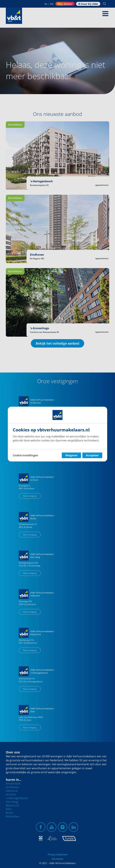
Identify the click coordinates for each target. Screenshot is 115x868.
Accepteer (92, 455)
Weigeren (71, 455)
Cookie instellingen (25, 455)
